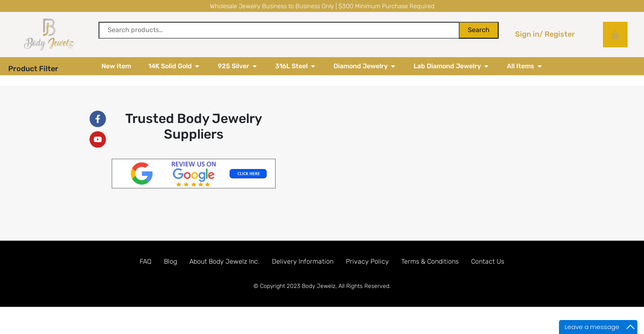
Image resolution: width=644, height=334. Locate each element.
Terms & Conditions (430, 279)
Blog (170, 279)
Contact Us (488, 279)
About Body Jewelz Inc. (224, 279)
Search (479, 30)
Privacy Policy (367, 279)
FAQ (146, 279)
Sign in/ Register (545, 34)
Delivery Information (303, 279)
